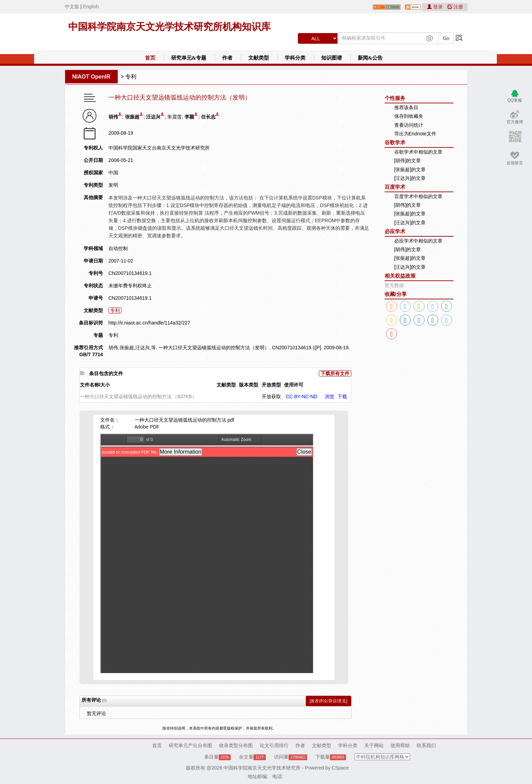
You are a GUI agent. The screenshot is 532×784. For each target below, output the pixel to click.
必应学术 (395, 231)
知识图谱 (332, 58)
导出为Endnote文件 (415, 134)
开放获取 (271, 396)
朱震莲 (175, 117)
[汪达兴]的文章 (410, 178)
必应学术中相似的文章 (418, 241)
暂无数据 (394, 285)
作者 (227, 58)
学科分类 (295, 58)
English (91, 7)
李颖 (189, 117)
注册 (456, 7)
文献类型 (259, 58)
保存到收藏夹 (409, 116)
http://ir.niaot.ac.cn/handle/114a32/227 (149, 323)
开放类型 (271, 385)
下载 (342, 396)
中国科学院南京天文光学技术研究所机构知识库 (169, 27)
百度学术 (395, 187)
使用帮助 (400, 745)
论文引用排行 (274, 745)
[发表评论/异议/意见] (328, 701)
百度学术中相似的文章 (418, 196)
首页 (150, 58)
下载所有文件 (335, 373)
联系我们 (426, 745)
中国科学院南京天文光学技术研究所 (262, 768)
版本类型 (249, 385)
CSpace (340, 768)
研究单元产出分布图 (190, 745)
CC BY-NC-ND (301, 396)
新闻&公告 (370, 58)
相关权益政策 (400, 276)
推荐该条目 (406, 107)
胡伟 (113, 117)
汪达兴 (153, 117)
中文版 (72, 7)
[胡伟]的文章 (408, 161)
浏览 (330, 396)
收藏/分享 (396, 294)
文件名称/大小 (95, 385)
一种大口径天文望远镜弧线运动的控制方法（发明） (180, 98)
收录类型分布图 (236, 745)
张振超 (132, 117)
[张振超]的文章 (410, 169)
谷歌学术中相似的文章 (418, 152)
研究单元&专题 (189, 58)
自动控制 (118, 248)
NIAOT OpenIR (91, 77)
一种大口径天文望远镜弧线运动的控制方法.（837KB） (138, 396)
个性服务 (395, 98)
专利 (131, 77)
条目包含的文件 (106, 373)
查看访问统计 (409, 125)
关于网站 (374, 745)
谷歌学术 (395, 142)
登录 (436, 7)
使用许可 (294, 385)
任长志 (208, 117)
